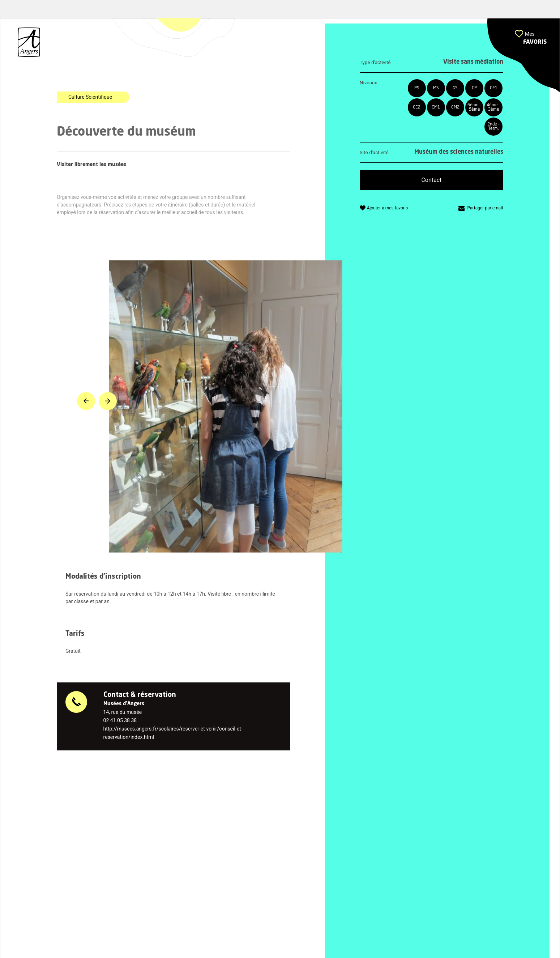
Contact (431, 180)
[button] (523, 56)
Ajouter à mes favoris (387, 208)
